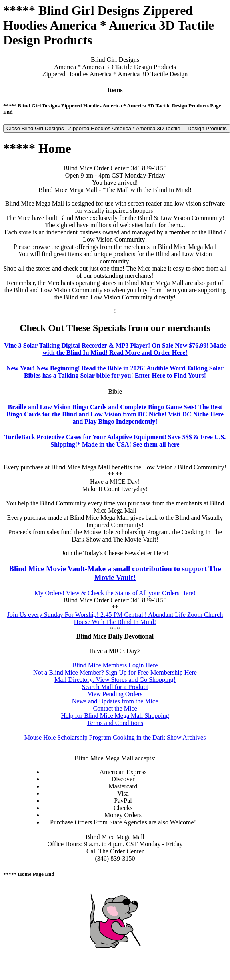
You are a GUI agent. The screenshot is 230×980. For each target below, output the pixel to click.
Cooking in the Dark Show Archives (159, 737)
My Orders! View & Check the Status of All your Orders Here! (115, 593)
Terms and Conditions (115, 723)
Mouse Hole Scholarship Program (68, 737)
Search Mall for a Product (115, 687)
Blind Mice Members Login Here (115, 665)
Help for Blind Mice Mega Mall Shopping (115, 716)
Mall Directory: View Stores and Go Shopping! (115, 680)
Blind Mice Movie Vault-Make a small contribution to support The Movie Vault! (115, 573)
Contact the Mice (115, 708)
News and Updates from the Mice (115, 701)
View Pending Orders (115, 694)
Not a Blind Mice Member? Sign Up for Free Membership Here (115, 672)
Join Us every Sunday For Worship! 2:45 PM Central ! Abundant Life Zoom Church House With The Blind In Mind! (115, 618)
